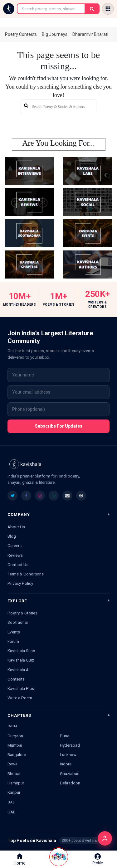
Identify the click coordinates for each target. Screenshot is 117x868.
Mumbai (15, 745)
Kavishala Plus (21, 688)
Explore (17, 601)
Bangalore (17, 754)
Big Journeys (55, 34)
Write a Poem (20, 698)
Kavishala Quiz (21, 660)
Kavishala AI (19, 670)
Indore (66, 764)
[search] (59, 107)
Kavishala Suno (21, 651)
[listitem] (12, 496)
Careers (15, 546)
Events (14, 632)
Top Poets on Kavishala (58, 841)
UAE (11, 812)
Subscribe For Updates (59, 426)
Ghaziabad (70, 773)
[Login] (105, 838)
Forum (13, 641)
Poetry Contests (21, 34)
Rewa (12, 764)
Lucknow (68, 754)
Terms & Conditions (26, 574)
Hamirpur (16, 783)
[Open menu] (108, 9)
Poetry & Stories (22, 613)
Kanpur (14, 792)
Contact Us (18, 565)
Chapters (19, 715)
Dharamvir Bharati (90, 34)
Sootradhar (18, 622)
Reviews (15, 555)
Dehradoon (70, 783)
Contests (16, 679)
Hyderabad (70, 745)
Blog (12, 536)
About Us (16, 527)
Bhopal (14, 773)
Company (19, 514)
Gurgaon (15, 736)
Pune (65, 736)
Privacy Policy (20, 583)
